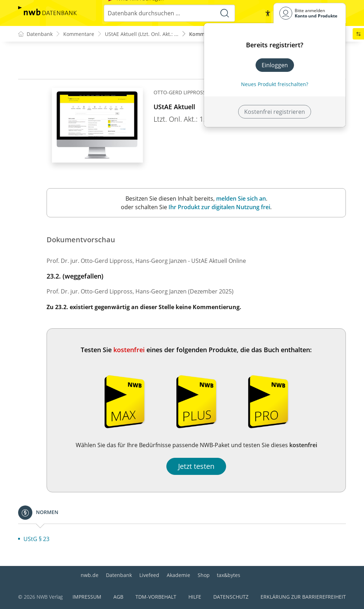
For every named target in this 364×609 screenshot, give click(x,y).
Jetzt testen (196, 466)
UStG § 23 (36, 539)
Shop (204, 575)
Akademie (178, 575)
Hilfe (195, 597)
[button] (268, 13)
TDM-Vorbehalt (156, 597)
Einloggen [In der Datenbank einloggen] (275, 65)
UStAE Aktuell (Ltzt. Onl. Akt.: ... (142, 34)
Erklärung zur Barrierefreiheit (303, 597)
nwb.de (90, 575)
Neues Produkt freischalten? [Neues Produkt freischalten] (275, 84)
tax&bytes (229, 575)
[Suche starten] (225, 13)
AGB (118, 597)
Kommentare (79, 34)
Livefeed (149, 575)
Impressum (87, 597)
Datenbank (119, 575)
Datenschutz (231, 597)
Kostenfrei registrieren (275, 112)
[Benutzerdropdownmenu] (310, 13)
